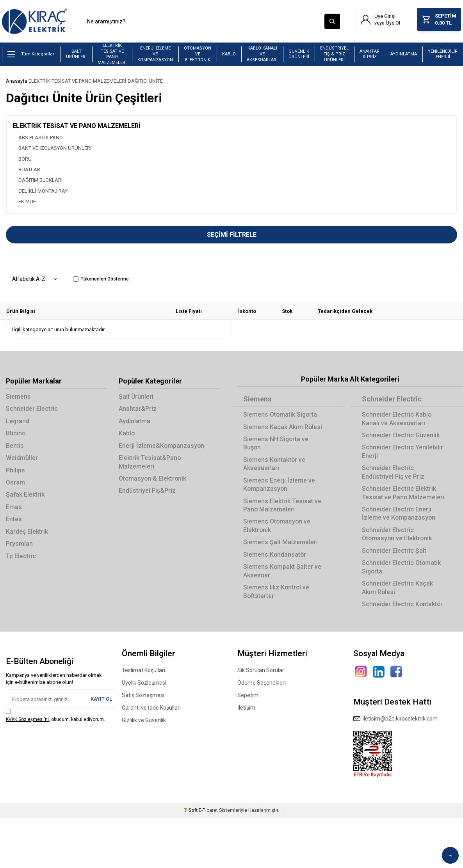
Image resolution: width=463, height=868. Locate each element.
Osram (15, 483)
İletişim (246, 708)
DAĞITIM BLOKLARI (40, 180)
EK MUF (27, 202)
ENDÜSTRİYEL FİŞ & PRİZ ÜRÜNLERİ (334, 54)
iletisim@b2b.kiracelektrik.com (395, 719)
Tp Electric (21, 556)
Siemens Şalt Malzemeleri (280, 542)
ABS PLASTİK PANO (41, 138)
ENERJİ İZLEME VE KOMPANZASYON (155, 54)
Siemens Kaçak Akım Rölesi (283, 427)
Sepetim (248, 696)
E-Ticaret (208, 810)
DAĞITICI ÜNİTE (145, 81)
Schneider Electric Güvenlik (401, 435)
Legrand (18, 421)
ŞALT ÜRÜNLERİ (76, 54)
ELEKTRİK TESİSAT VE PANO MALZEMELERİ (112, 54)
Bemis (15, 446)
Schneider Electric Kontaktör (403, 604)
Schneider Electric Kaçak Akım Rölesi (397, 588)
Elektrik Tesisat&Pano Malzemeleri (150, 462)
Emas (14, 507)
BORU (25, 159)
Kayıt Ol (101, 699)
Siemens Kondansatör (275, 555)
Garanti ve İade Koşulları (151, 708)
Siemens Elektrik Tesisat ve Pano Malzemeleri (282, 505)
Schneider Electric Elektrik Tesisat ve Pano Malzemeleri (403, 493)
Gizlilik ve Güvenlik (144, 721)
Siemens (18, 397)
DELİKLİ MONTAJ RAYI (44, 191)
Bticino (16, 434)
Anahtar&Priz (138, 409)
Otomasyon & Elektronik (153, 479)
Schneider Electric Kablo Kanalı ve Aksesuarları (397, 419)
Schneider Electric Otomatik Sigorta (402, 567)
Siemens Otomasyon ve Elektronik (277, 526)
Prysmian (19, 544)
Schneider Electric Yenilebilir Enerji (402, 452)
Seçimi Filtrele (232, 235)
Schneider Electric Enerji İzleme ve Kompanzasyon (399, 514)
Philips (15, 470)
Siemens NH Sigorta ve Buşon (276, 443)
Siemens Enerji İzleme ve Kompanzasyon (279, 485)
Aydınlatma (134, 421)
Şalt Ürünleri (136, 397)
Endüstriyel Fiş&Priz (147, 491)
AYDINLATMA (404, 54)
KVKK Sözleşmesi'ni (27, 719)
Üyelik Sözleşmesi (144, 683)
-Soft (191, 810)
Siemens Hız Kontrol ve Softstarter (277, 592)
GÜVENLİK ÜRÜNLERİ (299, 54)
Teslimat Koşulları (143, 671)
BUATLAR (29, 170)
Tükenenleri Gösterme (101, 279)
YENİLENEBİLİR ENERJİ (443, 54)
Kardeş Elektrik (27, 532)
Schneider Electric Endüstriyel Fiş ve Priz (393, 472)
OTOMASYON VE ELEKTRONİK (198, 54)
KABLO (229, 54)
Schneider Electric (32, 409)
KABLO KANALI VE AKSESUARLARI (262, 54)
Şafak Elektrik (25, 495)
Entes (14, 519)
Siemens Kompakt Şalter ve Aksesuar (282, 571)
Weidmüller (22, 458)
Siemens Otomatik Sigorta (281, 415)
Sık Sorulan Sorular (261, 671)
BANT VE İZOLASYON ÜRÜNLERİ (55, 148)
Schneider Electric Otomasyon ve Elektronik (397, 534)
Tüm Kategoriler (31, 55)
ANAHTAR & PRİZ (370, 54)
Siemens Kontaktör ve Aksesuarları (275, 464)
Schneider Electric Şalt (394, 551)
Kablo (127, 434)
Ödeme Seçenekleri (262, 683)
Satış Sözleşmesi (143, 696)
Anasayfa (17, 81)
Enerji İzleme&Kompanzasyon (162, 446)
